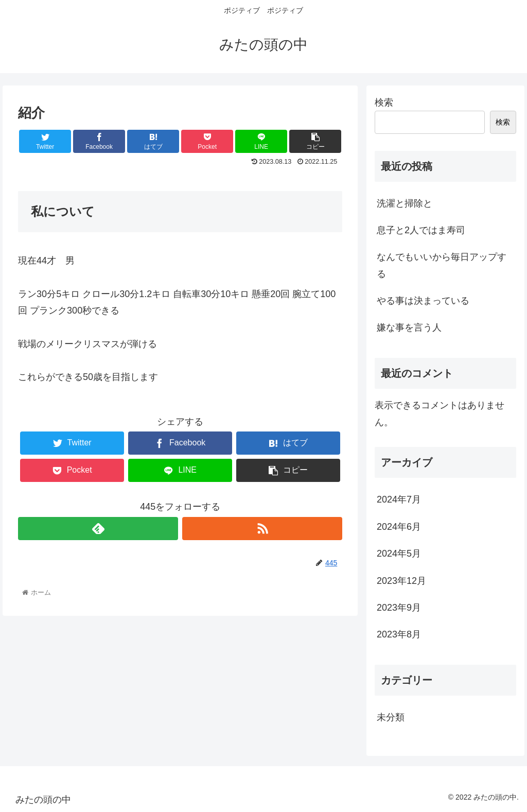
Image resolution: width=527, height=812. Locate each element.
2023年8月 (399, 634)
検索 (384, 102)
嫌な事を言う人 (409, 327)
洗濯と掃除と (405, 203)
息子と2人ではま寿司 (421, 230)
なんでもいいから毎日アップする (442, 265)
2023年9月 (399, 608)
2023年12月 (401, 581)
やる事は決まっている (423, 301)
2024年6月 (399, 527)
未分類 (391, 717)
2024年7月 (399, 499)
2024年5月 (399, 554)
